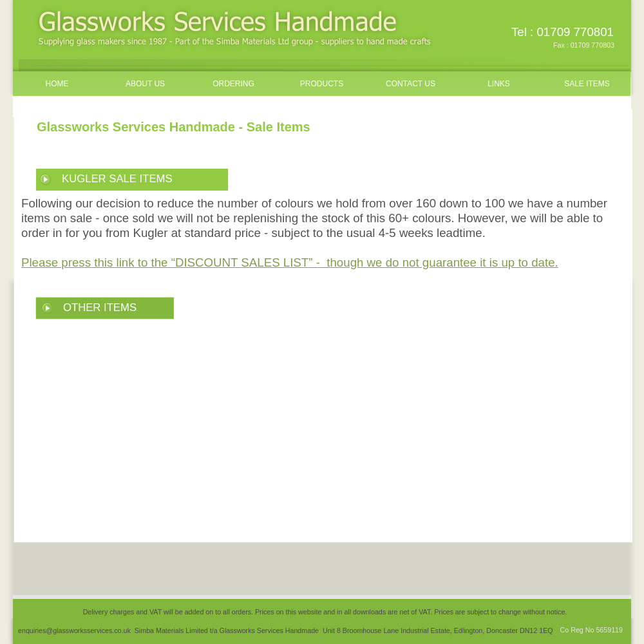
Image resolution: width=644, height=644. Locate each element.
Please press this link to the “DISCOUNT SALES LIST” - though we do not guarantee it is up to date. (290, 262)
